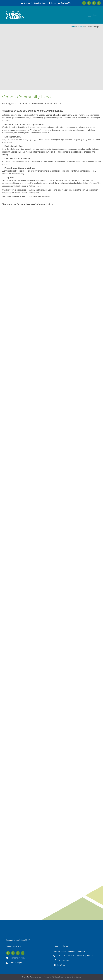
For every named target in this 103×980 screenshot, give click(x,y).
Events (81, 27)
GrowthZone (76, 977)
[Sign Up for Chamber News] (33, 3)
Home (73, 27)
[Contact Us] (64, 3)
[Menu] (92, 15)
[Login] (52, 3)
